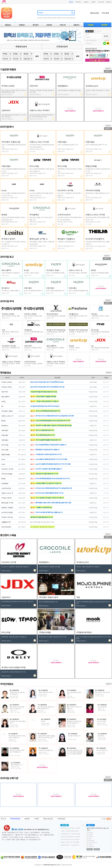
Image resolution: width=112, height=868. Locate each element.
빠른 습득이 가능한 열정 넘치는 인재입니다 (17, 708)
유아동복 (91, 840)
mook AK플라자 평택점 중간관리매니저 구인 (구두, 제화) (51, 459)
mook (4, 190)
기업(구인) (99, 31)
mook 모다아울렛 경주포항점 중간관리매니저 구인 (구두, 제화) (53, 464)
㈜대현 (4, 215)
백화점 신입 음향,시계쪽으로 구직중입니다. (17, 751)
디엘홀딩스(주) (6, 522)
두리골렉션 (34, 215)
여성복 (91, 832)
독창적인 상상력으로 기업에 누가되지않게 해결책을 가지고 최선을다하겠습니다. (75, 753)
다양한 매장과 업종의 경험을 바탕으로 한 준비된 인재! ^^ (46, 737)
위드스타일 (34, 166)
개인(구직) (91, 31)
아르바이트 (40, 18)
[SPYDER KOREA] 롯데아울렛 (56, 364)
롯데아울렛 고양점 (7, 503)
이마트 (64, 18)
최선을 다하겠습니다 (74, 736)
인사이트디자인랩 (7, 512)
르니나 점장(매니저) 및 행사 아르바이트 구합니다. (14, 243)
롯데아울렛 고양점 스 (39, 239)
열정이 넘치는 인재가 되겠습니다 (74, 708)
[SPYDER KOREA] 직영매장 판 (11, 364)
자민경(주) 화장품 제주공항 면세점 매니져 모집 (42, 91)
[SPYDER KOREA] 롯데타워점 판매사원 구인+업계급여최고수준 (54, 488)
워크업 (26, 270)
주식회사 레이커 (8, 239)
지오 (4, 330)
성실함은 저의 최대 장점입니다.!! (18, 722)
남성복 (91, 834)
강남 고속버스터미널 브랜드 (11, 317)
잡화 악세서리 (93, 842)
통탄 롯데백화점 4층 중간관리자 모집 (42, 522)
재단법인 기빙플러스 (66, 239)
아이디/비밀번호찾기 (91, 40)
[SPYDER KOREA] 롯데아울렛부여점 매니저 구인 (97, 219)
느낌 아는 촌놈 (101, 721)
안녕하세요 (101, 736)
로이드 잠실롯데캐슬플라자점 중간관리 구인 (13, 170)
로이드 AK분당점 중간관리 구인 (68, 145)
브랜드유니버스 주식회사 (11, 362)
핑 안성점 (95, 330)
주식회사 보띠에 (8, 314)
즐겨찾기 (109, 2)
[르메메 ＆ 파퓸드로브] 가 (78, 332)
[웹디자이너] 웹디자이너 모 (11, 333)
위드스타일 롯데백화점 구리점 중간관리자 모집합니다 (42, 170)
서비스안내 (101, 2)
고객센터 (93, 2)
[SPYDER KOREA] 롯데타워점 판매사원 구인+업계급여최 (70, 219)
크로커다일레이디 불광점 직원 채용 (46, 397)
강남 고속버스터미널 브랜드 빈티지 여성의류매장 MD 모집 (47, 382)
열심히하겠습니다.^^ (17, 765)
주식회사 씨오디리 (7, 517)
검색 (37, 56)
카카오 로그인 (108, 43)
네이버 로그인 (105, 43)
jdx (92, 346)
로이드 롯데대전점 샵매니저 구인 (96, 145)
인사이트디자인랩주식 (95, 239)
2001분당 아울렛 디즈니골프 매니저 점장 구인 (69, 91)
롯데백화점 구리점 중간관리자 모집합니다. (70, 170)
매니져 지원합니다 (102, 750)
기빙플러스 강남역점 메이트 (67, 242)
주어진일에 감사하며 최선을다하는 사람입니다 (17, 737)
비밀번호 (88, 37)
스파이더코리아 (64, 215)
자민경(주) (28, 346)
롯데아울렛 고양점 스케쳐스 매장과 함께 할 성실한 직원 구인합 (53, 503)
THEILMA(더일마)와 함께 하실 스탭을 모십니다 (98, 243)
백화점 (45, 18)
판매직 (54, 18)
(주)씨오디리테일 (93, 190)
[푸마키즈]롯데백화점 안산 (34, 332)
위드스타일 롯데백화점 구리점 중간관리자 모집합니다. (51, 445)
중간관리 (59, 18)
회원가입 (107, 40)
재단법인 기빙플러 (7, 508)
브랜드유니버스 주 (75, 270)
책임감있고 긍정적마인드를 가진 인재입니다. (74, 722)
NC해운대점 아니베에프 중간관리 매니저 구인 (98, 170)
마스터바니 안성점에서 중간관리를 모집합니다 (70, 194)
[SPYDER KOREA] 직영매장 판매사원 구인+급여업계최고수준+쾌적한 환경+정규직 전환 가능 (42, 116)
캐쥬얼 (91, 836)
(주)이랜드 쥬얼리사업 (11, 142)
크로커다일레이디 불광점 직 (55, 349)
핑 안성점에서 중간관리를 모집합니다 (42, 527)
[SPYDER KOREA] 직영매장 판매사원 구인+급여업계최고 (42, 146)
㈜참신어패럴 (91, 166)
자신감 (43, 721)
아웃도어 (91, 846)
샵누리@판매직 (102, 707)
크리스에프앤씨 (6, 527)
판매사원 (50, 18)
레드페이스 (6, 288)
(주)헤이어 (28, 330)
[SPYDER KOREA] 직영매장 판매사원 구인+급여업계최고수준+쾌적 (55, 416)
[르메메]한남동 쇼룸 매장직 (56, 333)
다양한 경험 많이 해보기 (46, 692)
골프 (90, 838)
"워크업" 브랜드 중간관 (31, 273)
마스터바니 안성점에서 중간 (11, 349)
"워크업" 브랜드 (74, 348)
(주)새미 (94, 314)
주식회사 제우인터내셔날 (56, 330)
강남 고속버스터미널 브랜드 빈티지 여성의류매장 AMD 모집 (14, 91)
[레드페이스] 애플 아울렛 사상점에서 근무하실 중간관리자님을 (54, 425)
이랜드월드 (62, 142)
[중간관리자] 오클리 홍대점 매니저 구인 (98, 194)
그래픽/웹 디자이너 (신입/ (100, 316)
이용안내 (86, 2)
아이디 (88, 35)
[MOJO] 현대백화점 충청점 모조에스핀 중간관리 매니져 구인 (53, 421)
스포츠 (91, 844)
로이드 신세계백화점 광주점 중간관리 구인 (14, 146)
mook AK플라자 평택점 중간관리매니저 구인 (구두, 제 (14, 194)
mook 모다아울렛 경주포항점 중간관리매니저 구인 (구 (41, 194)
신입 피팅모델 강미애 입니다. (74, 693)
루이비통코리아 (52, 314)
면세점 (68, 18)
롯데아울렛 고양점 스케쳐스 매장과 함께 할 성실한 (42, 243)
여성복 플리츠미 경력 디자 (78, 316)
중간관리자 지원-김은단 (102, 692)
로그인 (71, 2)
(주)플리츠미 (74, 314)
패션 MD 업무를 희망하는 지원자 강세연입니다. (46, 708)
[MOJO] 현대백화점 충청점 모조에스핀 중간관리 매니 (13, 219)
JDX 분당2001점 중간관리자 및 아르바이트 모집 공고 (14, 117)
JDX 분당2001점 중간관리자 (100, 349)
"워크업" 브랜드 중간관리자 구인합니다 (98, 91)
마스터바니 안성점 (65, 190)
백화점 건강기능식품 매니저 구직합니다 (17, 693)
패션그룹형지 (6, 270)
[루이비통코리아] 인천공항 (56, 316)
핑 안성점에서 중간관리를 (100, 332)
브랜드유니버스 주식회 (39, 142)
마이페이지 (78, 2)
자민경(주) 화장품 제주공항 (33, 349)
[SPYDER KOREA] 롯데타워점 (33, 364)
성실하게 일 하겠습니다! (46, 750)
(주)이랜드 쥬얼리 (53, 270)
